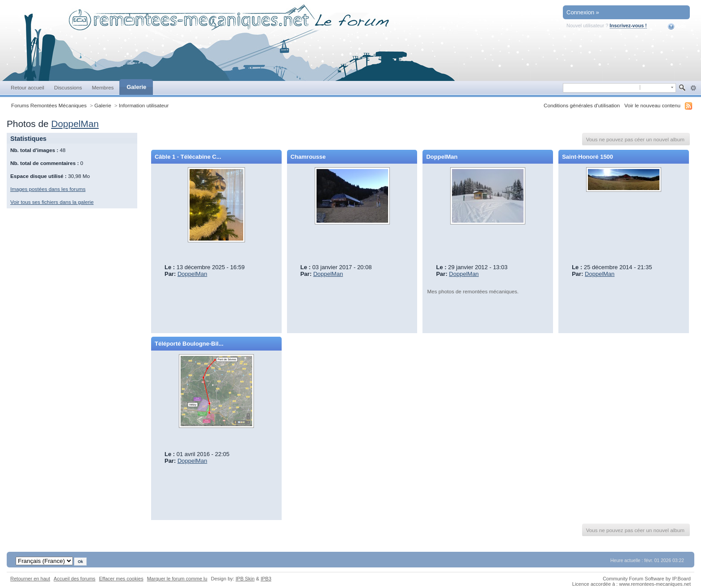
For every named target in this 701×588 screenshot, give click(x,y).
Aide (677, 26)
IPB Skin (245, 579)
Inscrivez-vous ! (628, 25)
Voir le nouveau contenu (652, 105)
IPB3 (266, 579)
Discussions (68, 87)
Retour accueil (27, 87)
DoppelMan (75, 124)
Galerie (136, 87)
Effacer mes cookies (121, 579)
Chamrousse (308, 157)
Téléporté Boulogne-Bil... (189, 344)
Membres (103, 87)
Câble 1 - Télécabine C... (188, 157)
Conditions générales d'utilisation (582, 105)
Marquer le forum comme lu (177, 579)
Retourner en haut (30, 579)
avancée (693, 88)
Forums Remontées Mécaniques (49, 105)
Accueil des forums (74, 579)
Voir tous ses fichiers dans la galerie (52, 202)
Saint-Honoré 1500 (587, 157)
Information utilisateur (144, 105)
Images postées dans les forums (48, 189)
